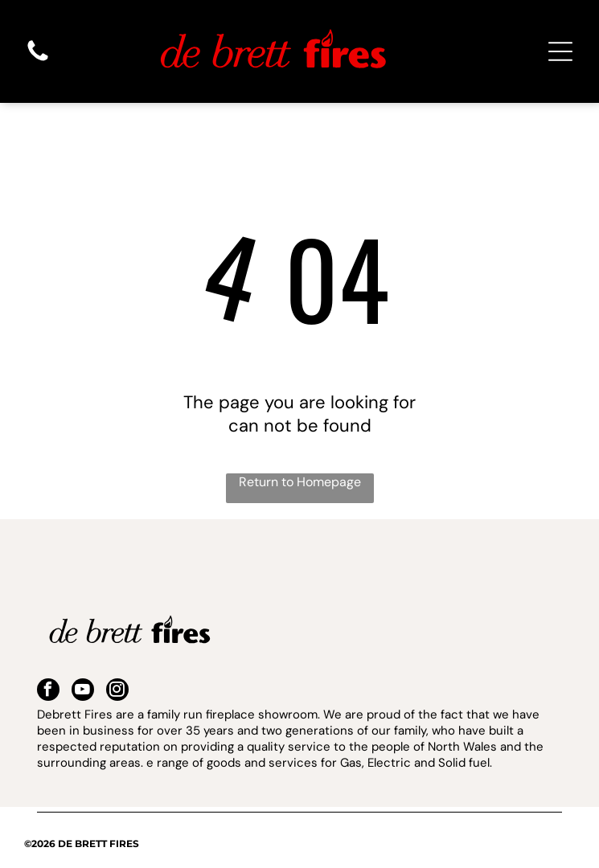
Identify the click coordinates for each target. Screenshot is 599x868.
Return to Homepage (300, 482)
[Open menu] (560, 51)
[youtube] (83, 692)
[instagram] (117, 692)
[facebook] (48, 692)
